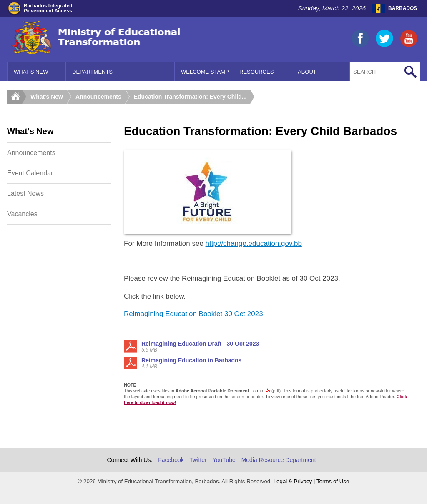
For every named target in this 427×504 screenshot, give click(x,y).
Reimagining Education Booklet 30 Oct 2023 (193, 314)
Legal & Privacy (293, 481)
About (307, 72)
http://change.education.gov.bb (254, 243)
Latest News (25, 193)
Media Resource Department (279, 460)
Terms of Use (333, 481)
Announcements (98, 97)
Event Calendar (30, 173)
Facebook (171, 460)
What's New (31, 72)
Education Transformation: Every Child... (190, 97)
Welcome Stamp (205, 72)
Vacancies (22, 214)
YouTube (224, 460)
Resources (256, 72)
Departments (92, 72)
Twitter (198, 460)
